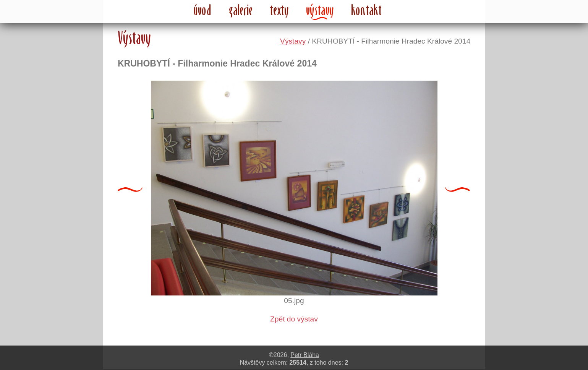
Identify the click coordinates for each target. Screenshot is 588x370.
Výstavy (293, 41)
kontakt (366, 10)
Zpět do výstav (294, 319)
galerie (241, 10)
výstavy (320, 10)
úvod (203, 10)
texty (279, 10)
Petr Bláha (305, 355)
